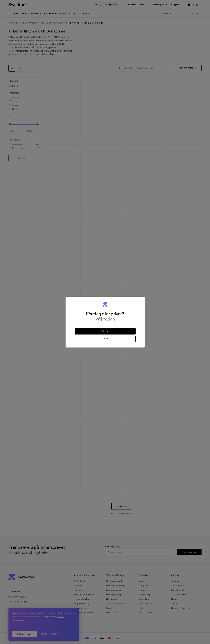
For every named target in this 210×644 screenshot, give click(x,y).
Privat (105, 339)
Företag (105, 331)
